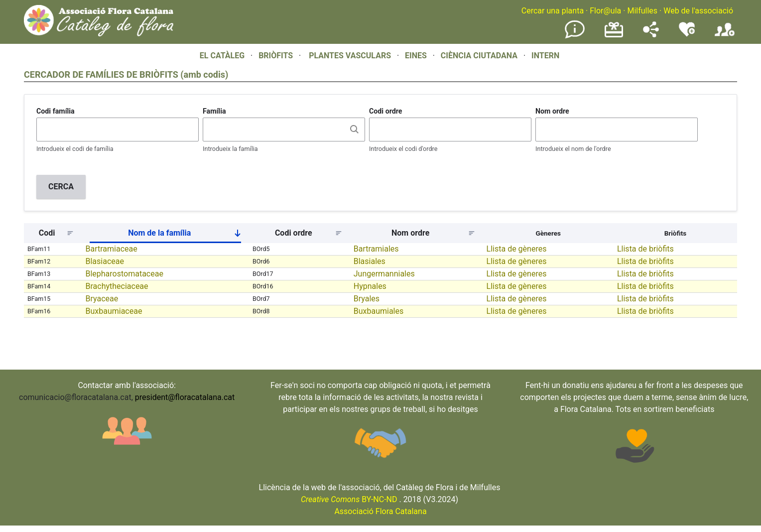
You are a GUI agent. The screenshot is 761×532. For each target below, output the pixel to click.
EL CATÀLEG (222, 56)
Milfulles (642, 11)
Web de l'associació (698, 11)
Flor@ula (605, 11)
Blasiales (370, 261)
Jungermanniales (384, 274)
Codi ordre (386, 111)
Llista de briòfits (645, 249)
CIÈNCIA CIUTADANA (479, 56)
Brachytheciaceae (117, 286)
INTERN (545, 56)
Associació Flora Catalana (380, 511)
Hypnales (370, 286)
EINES (416, 56)
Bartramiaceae (111, 249)
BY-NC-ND (349, 499)
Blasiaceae (104, 261)
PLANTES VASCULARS (350, 56)
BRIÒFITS (277, 56)
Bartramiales (376, 249)
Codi (47, 233)
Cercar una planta (553, 11)
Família (214, 111)
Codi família (56, 111)
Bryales (367, 299)
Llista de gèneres (517, 249)
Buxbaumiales (379, 311)
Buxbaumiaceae (114, 311)
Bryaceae (102, 299)
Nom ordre (552, 111)
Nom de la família (189, 235)
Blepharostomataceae (124, 274)
